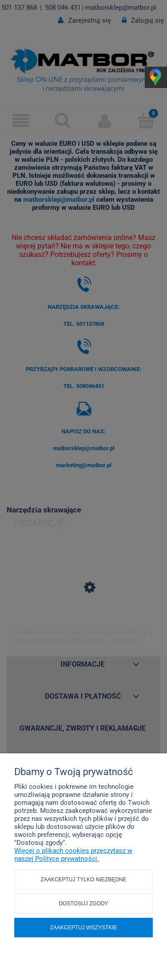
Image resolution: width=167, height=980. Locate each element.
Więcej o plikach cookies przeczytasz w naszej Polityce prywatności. (73, 855)
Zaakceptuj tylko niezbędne (83, 880)
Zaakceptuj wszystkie (83, 928)
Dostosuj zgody (83, 904)
